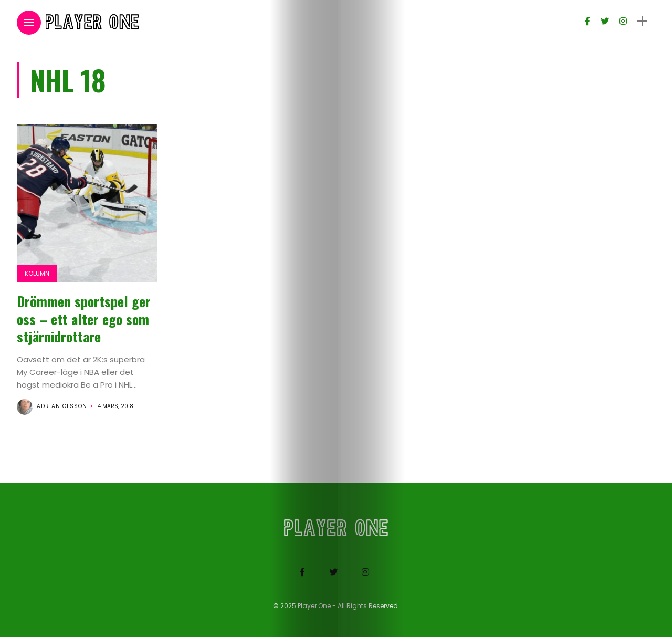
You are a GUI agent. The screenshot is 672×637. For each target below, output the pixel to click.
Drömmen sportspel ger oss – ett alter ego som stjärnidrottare (84, 319)
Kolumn (37, 273)
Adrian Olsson (62, 406)
